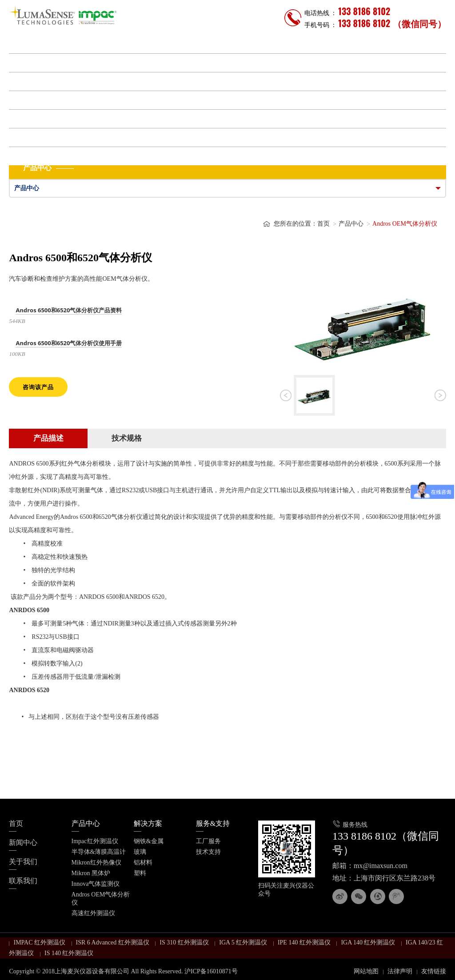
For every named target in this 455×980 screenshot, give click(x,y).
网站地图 (366, 971)
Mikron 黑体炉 (91, 873)
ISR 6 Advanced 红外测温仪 (113, 942)
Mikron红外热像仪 (96, 862)
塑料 (140, 873)
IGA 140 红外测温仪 (368, 942)
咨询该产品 (38, 387)
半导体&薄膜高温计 (99, 852)
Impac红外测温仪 (95, 841)
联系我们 (28, 156)
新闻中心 (28, 119)
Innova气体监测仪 (96, 884)
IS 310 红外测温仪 (184, 942)
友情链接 (434, 971)
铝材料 (143, 862)
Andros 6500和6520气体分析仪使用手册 (69, 343)
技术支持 (208, 852)
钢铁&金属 (149, 841)
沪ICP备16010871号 (211, 971)
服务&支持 (30, 100)
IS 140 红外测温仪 (69, 953)
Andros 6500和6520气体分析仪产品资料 (69, 310)
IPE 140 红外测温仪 (304, 942)
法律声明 (400, 971)
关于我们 (28, 137)
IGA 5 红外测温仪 (243, 942)
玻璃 (140, 852)
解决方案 (28, 82)
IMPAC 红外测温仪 (39, 942)
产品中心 (28, 63)
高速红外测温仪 (93, 913)
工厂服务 (208, 841)
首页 (20, 44)
